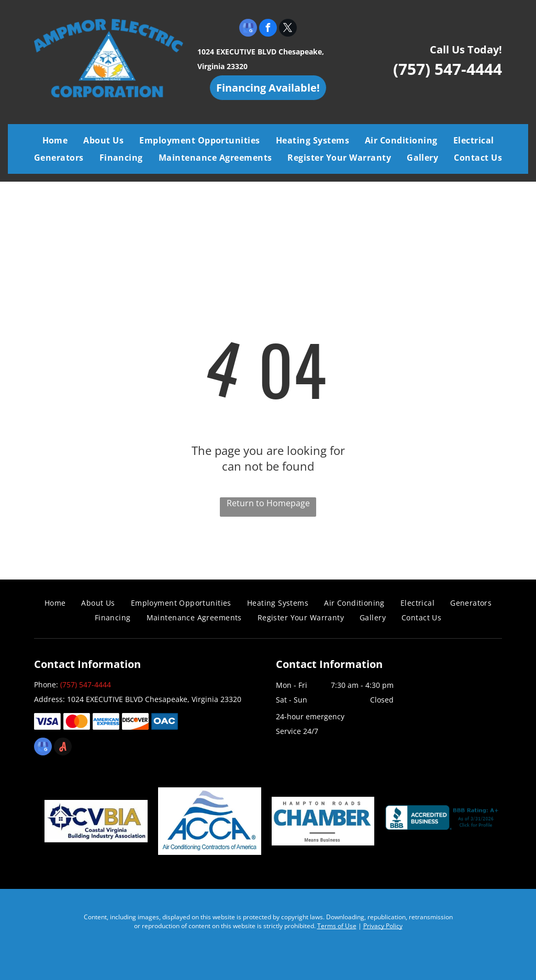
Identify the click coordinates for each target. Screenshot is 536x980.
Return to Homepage (268, 503)
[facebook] (268, 29)
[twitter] (288, 29)
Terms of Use (337, 926)
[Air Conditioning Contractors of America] (210, 821)
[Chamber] (323, 821)
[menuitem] (55, 140)
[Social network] (63, 748)
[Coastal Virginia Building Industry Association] (96, 821)
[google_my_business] (248, 29)
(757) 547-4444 (448, 69)
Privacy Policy (383, 926)
